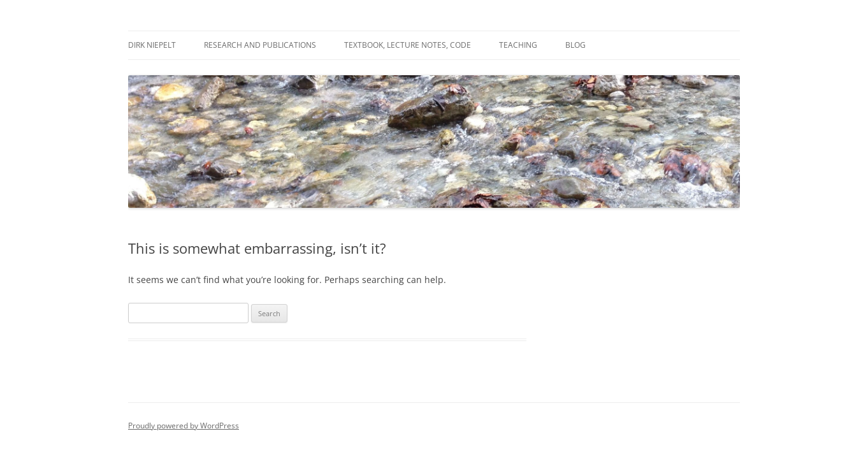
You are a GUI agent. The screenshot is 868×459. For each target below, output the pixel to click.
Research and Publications (260, 45)
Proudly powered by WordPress (184, 426)
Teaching (518, 45)
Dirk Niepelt (152, 45)
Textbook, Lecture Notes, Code (408, 45)
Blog (575, 45)
